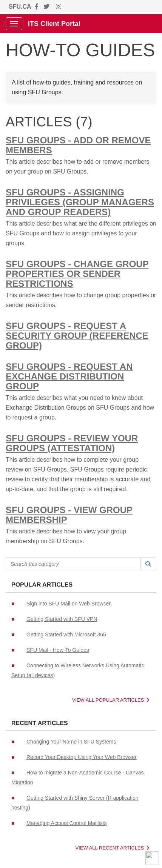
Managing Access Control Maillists (66, 823)
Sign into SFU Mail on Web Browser (69, 604)
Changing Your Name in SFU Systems (71, 742)
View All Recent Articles (112, 848)
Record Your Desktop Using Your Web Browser (82, 757)
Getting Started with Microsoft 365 (66, 634)
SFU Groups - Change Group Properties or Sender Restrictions (77, 274)
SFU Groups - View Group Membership (69, 515)
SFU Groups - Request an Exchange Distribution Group (69, 377)
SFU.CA (20, 7)
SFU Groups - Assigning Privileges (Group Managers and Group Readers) (80, 202)
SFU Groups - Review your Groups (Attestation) (72, 443)
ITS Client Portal (54, 24)
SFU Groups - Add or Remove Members (78, 145)
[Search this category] (73, 564)
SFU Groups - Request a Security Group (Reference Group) (77, 336)
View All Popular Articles (111, 700)
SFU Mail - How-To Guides (58, 650)
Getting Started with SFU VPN (62, 619)
